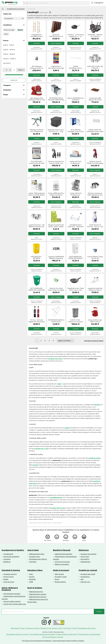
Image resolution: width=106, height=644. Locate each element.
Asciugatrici (85, 559)
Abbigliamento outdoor (38, 594)
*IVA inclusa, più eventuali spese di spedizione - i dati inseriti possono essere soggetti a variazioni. (53, 641)
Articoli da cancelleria (11, 557)
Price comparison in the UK (53, 637)
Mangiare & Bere (35, 570)
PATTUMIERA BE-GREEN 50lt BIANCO (76, 258)
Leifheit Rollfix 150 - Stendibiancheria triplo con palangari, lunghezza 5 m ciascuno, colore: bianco (95, 131)
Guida (75, 628)
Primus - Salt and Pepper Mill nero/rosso (37, 321)
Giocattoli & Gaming (11, 570)
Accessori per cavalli (88, 574)
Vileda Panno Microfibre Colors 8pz (56, 67)
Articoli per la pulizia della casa (15, 604)
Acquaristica (85, 577)
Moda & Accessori (61, 570)
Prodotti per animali (88, 570)
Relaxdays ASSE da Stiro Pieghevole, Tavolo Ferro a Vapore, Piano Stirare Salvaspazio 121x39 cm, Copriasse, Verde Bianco (37, 131)
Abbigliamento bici (36, 592)
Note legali (15, 628)
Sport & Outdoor (35, 588)
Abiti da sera (59, 574)
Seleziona (14, 80)
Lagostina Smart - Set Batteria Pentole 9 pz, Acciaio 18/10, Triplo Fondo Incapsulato (37, 226)
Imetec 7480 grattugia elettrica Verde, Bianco (37, 194)
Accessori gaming (10, 574)
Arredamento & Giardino (16, 9)
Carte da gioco (9, 582)
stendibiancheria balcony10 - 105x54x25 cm (76, 226)
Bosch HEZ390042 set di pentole (76, 99)
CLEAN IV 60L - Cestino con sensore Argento (76, 321)
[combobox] (58, 3)
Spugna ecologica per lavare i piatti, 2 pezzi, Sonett (56, 226)
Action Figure (8, 577)
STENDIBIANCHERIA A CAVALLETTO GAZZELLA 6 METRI (56, 321)
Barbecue (7, 562)
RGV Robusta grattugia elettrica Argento (37, 67)
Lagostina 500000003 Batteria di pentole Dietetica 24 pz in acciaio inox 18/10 (56, 258)
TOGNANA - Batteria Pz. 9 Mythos (95, 36)
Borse (57, 579)
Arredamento (8, 554)
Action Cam (85, 557)
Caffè (31, 582)
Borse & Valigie (60, 582)
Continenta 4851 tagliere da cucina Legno (95, 99)
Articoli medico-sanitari (12, 601)
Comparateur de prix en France (17, 634)
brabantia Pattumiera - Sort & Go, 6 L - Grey (56, 131)
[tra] (7, 70)
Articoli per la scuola (62, 562)
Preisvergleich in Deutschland (89, 634)
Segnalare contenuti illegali (94, 341)
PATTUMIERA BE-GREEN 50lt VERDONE (37, 289)
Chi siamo (67, 628)
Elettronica (84, 550)
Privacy (23, 628)
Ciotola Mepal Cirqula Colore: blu (95, 258)
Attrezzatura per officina (38, 559)
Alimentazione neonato (12, 594)
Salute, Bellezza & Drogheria (10, 589)
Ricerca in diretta (33, 628)
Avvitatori (7, 559)
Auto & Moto (33, 550)
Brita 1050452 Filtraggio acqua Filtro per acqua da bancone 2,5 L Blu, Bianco (76, 131)
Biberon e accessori (62, 564)
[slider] (4, 75)
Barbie (6, 579)
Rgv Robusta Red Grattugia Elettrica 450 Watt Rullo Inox (37, 99)
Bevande (32, 579)
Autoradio (33, 562)
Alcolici (32, 577)
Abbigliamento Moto (37, 554)
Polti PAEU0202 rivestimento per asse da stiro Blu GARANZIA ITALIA (37, 162)
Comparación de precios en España (43, 634)
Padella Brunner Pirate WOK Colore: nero (76, 289)
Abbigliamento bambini (64, 554)
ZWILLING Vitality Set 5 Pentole (95, 67)
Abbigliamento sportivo (38, 597)
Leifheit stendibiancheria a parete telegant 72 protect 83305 (76, 67)
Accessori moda (61, 577)
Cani (82, 579)
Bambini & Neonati (62, 550)
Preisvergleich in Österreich (67, 634)
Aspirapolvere (85, 562)
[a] (20, 70)
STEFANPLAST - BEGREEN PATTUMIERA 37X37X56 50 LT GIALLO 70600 (37, 258)
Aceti (31, 574)
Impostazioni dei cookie (87, 628)
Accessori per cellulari (88, 554)
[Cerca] (24, 3)
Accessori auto (35, 557)
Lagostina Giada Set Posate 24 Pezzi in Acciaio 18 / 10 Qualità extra (95, 289)
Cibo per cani (85, 582)
